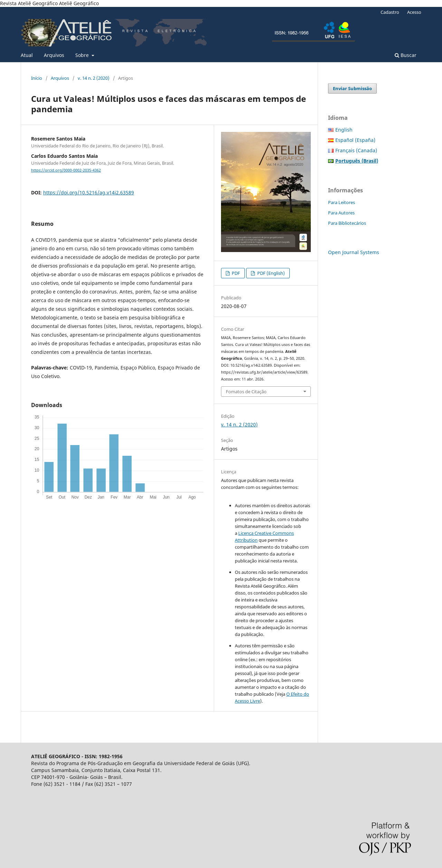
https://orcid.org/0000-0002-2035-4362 (66, 170)
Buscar (406, 55)
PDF (235, 273)
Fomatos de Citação (246, 392)
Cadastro (390, 12)
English (344, 130)
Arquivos (54, 55)
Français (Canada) (356, 150)
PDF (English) (271, 273)
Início (37, 78)
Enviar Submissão (352, 88)
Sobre (83, 55)
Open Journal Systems (354, 252)
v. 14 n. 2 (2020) (94, 78)
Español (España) (355, 140)
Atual (27, 55)
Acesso (414, 12)
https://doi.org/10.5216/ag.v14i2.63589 (89, 192)
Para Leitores (342, 202)
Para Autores (341, 213)
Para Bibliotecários (347, 223)
